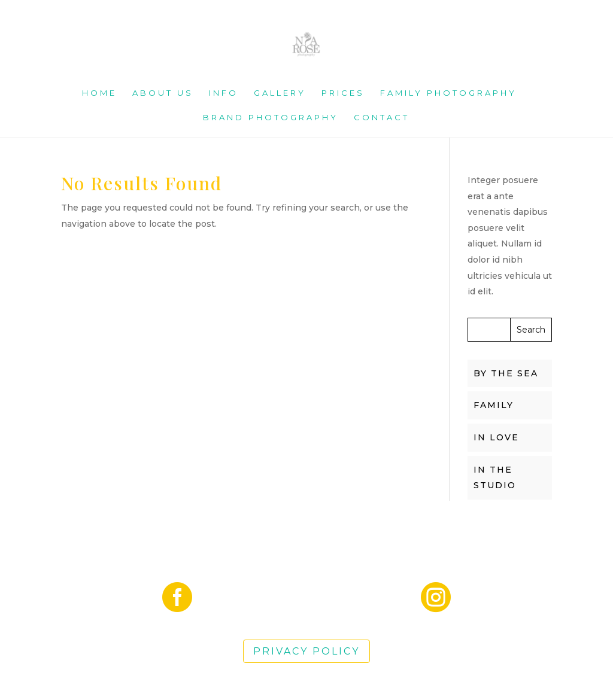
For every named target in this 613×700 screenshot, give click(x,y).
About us (163, 93)
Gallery (280, 93)
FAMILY (494, 405)
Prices (343, 93)
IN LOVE (496, 437)
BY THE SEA (506, 373)
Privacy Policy (306, 651)
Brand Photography (271, 118)
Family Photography (448, 93)
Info (224, 93)
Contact (382, 118)
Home (99, 93)
